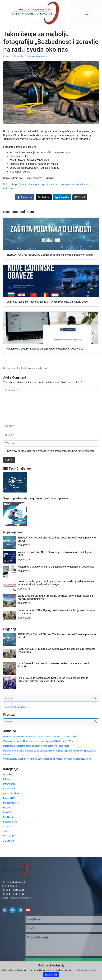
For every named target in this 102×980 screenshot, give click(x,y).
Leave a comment (38, 56)
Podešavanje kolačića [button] (86, 970)
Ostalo (7, 808)
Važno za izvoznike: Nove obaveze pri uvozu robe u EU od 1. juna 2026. (38, 741)
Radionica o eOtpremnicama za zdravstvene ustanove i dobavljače (56, 567)
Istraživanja (9, 784)
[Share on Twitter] (44, 197)
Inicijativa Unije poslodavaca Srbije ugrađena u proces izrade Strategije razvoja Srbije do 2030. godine (53, 680)
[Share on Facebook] (25, 197)
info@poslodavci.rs (21, 898)
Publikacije (9, 817)
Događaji (8, 774)
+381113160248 (15, 890)
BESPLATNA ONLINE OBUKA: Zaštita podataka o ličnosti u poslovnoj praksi (41, 736)
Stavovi (7, 827)
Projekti (7, 812)
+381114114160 (15, 894)
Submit (9, 460)
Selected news (10, 822)
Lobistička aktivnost (13, 793)
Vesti (6, 831)
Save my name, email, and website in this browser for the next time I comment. (52, 451)
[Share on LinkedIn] (62, 197)
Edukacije (8, 779)
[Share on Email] (80, 197)
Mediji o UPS (9, 798)
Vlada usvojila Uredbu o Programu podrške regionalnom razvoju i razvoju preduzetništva (47, 759)
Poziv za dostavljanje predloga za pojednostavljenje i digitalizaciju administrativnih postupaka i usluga (56, 583)
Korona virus (10, 789)
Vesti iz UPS (9, 836)
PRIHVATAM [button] (51, 975)
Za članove (9, 841)
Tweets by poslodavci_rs (15, 707)
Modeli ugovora (11, 803)
